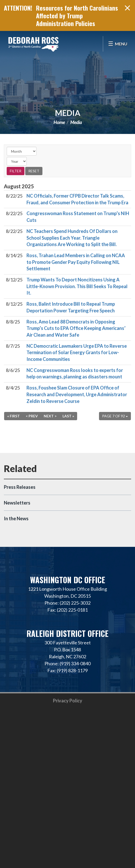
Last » (68, 416)
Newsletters (17, 503)
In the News (16, 518)
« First (13, 416)
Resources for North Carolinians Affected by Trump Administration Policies (77, 15)
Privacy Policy (68, 701)
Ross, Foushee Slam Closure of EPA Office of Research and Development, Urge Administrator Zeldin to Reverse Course (77, 394)
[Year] (17, 161)
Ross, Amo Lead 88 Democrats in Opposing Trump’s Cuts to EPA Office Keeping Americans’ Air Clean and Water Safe (76, 328)
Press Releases (20, 487)
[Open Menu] (118, 44)
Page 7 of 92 (115, 416)
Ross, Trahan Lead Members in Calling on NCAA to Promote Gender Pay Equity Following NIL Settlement (76, 262)
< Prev (32, 416)
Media (68, 113)
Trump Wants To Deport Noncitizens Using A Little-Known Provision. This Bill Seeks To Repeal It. (77, 286)
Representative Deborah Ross (33, 44)
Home (59, 122)
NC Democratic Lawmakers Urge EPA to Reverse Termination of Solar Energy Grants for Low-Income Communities (77, 352)
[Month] (22, 151)
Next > (50, 416)
